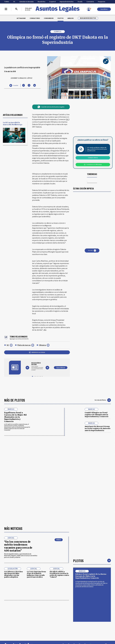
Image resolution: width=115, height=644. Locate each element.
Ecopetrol (53, 2)
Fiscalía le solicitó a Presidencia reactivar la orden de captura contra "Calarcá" (59, 574)
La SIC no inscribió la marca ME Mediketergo (13, 124)
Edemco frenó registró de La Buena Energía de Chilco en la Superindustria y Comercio (91, 576)
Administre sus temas (37, 352)
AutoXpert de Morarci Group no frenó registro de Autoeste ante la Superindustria (98, 428)
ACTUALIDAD (21, 18)
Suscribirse (104, 9)
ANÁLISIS (71, 18)
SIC (14, 2)
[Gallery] (37, 366)
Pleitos (78, 561)
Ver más (92, 251)
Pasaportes (102, 2)
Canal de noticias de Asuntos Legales (51, 107)
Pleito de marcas (24, 345)
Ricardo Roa (41, 2)
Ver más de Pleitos (103, 400)
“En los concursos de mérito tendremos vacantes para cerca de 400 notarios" (18, 546)
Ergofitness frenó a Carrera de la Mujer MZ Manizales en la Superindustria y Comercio (15, 417)
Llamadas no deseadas (27, 2)
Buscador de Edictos (88, 18)
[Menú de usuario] (89, 9)
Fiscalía (80, 2)
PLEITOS (61, 18)
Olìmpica (43, 345)
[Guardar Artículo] (14, 85)
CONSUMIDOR (49, 18)
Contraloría (90, 2)
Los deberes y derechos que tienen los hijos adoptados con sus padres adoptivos (13, 574)
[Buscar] (16, 9)
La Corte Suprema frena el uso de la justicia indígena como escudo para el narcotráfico (36, 574)
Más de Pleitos (15, 400)
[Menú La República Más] (6, 9)
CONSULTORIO (35, 18)
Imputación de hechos (67, 2)
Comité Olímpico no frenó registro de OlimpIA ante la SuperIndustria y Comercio (97, 415)
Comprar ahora (93, 158)
